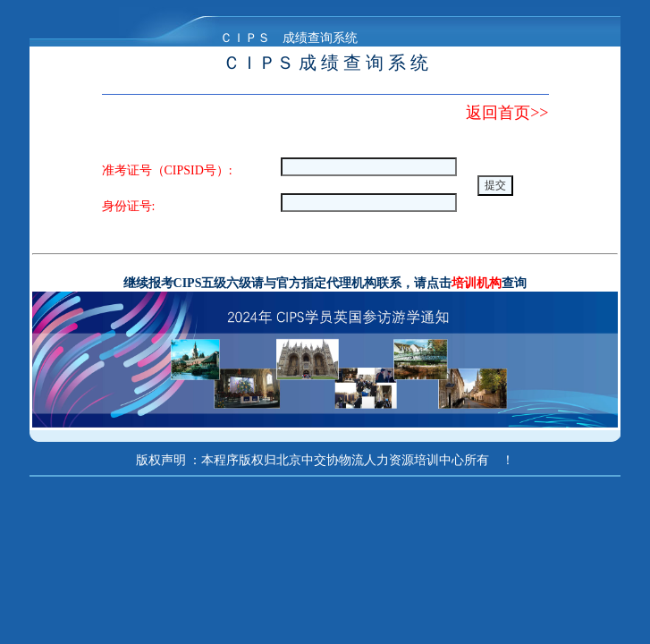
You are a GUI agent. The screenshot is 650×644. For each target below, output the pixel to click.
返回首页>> (507, 113)
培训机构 (477, 283)
